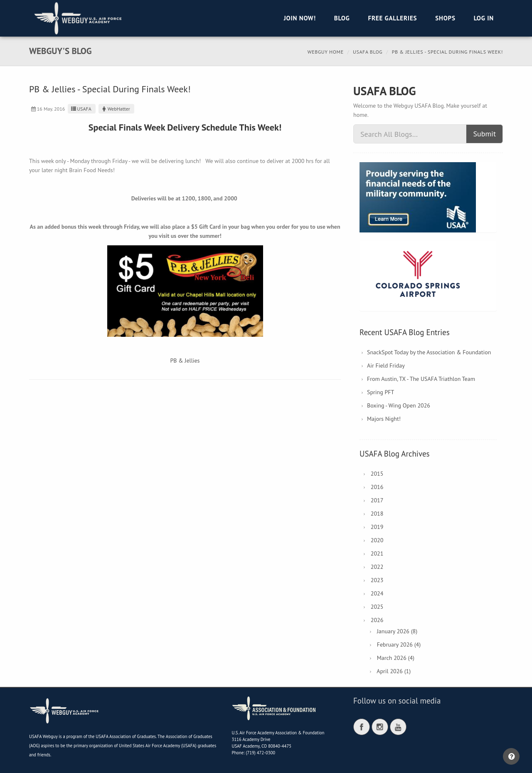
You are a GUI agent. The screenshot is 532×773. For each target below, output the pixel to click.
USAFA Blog (368, 52)
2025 (377, 607)
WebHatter (115, 109)
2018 (377, 514)
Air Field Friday (386, 366)
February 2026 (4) (399, 645)
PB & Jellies (185, 361)
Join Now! (300, 18)
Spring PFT (381, 392)
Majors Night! (384, 419)
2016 (377, 487)
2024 (377, 593)
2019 (377, 527)
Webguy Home (326, 52)
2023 (377, 580)
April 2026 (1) (394, 671)
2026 (377, 620)
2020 (377, 540)
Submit (484, 134)
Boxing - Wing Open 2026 (399, 405)
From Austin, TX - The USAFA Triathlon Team (421, 379)
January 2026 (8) (397, 631)
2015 (377, 474)
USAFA (80, 109)
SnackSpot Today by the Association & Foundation (429, 352)
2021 (377, 553)
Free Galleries (392, 18)
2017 (377, 500)
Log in (484, 18)
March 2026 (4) (396, 658)
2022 (377, 567)
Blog (342, 18)
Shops (445, 18)
